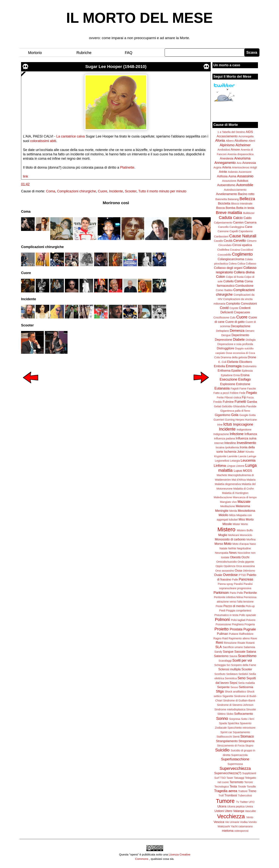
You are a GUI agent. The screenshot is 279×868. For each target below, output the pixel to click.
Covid (224, 308)
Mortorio (35, 53)
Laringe (252, 456)
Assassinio (245, 176)
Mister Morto (240, 524)
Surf (217, 778)
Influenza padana (224, 438)
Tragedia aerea (226, 791)
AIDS (249, 132)
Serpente (223, 687)
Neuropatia (222, 553)
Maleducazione (223, 497)
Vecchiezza (231, 816)
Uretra (249, 806)
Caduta (226, 218)
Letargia (235, 461)
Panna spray (225, 584)
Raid (225, 638)
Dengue (226, 335)
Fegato (251, 393)
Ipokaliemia (232, 447)
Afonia (220, 141)
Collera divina (244, 272)
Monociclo (246, 535)
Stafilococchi (224, 737)
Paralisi (238, 584)
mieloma (228, 831)
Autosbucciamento (235, 190)
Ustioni (219, 811)
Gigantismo (222, 415)
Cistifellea (223, 250)
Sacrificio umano (233, 647)
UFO (251, 802)
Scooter (131, 191)
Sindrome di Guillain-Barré (239, 701)
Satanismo (221, 656)
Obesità (235, 557)
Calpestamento (223, 223)
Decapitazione (241, 326)
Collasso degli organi (228, 268)
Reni (219, 643)
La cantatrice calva (71, 136)
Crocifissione (221, 318)
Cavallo (218, 241)
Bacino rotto (246, 194)
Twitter (244, 802)
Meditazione (228, 506)
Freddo (218, 402)
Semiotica (231, 678)
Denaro (250, 331)
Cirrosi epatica (242, 245)
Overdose (230, 575)
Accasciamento (227, 136)
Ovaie (218, 575)
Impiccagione (243, 424)
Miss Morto (246, 519)
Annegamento (225, 163)
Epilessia (247, 371)
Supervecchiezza (235, 768)
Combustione (244, 286)
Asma (232, 176)
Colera (233, 264)
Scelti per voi (242, 660)
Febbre (234, 393)
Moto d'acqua (240, 544)
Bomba (231, 208)
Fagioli (235, 389)
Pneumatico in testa (226, 615)
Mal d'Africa (239, 480)
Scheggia (220, 665)
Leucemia (248, 460)
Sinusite (251, 709)
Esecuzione (228, 379)
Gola (235, 415)
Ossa (238, 570)
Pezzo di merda (234, 606)
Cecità (228, 241)
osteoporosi (241, 831)
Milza (232, 515)
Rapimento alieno (239, 638)
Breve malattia (229, 213)
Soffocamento (244, 714)
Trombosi (231, 795)
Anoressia (249, 163)
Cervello (240, 241)
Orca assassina (245, 566)
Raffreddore (246, 634)
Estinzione (243, 384)
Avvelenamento (227, 194)
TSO (223, 778)
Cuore (103, 191)
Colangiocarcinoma (231, 259)
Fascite (251, 389)
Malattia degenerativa (228, 484)
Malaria (251, 480)
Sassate (240, 652)
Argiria (218, 167)
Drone (252, 357)
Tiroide (242, 787)
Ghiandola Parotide (245, 406)
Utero (229, 811)
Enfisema (224, 370)
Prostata (236, 629)
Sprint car (226, 732)
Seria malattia (247, 683)
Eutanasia (222, 388)
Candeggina (237, 227)
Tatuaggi (239, 778)
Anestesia (227, 158)
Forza (250, 397)
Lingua (231, 466)
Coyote (234, 308)
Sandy (218, 652)
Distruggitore (226, 348)
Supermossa (235, 764)
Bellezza (247, 199)
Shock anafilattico (235, 692)
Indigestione (244, 430)
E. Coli (222, 362)
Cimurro (252, 241)
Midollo (224, 515)
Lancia (242, 456)
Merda (233, 511)
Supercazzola (239, 755)
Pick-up (250, 606)
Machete (222, 475)
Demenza (237, 331)
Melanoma (243, 506)
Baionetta (221, 199)
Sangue (228, 652)
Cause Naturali (243, 236)
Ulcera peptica (236, 806)
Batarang (233, 199)
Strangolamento (227, 741)
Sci (228, 665)
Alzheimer (243, 145)
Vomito (253, 822)
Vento (250, 817)
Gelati (218, 406)
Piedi (222, 611)
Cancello (223, 227)
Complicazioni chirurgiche (77, 191)
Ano (239, 163)
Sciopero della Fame (244, 665)
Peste (219, 606)
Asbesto (233, 172)
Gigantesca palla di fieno (235, 411)
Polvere (251, 620)
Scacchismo (247, 656)
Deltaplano (223, 331)
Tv (238, 802)
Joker (241, 452)
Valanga (239, 811)
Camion (238, 222)
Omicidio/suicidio (227, 562)
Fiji (244, 397)
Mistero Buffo (245, 530)
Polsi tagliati (238, 620)
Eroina (245, 375)
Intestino (230, 443)
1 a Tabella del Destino (231, 132)
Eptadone (227, 375)
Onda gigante (246, 562)
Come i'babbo (224, 290)
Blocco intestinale (242, 204)
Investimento (246, 443)
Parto (233, 593)
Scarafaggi (225, 661)
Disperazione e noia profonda (235, 344)
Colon (220, 277)
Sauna (233, 656)
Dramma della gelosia (234, 357)
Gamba (252, 402)
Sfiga (220, 691)
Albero (230, 141)
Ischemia (230, 452)
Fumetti (240, 402)
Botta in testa (245, 208)
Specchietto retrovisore (242, 728)
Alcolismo (241, 141)
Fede (242, 393)
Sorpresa (235, 719)
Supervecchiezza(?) (228, 773)
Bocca (220, 208)
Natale (223, 548)
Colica (241, 264)
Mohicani (234, 535)
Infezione (237, 434)
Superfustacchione (235, 759)
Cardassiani (221, 236)
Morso (219, 544)
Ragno (217, 638)
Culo (233, 318)
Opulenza (229, 566)
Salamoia (249, 647)
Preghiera (238, 624)
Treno (252, 791)
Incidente (116, 191)
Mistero (226, 529)
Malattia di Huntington (235, 493)
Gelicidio (227, 406)
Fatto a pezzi (221, 393)
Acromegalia (246, 136)
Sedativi (243, 674)
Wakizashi (224, 826)
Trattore (243, 791)
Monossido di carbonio (230, 539)
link (26, 176)
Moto (228, 544)
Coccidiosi (247, 250)
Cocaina (235, 250)
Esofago (244, 379)
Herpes (240, 420)
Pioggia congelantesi (239, 611)
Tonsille (251, 787)
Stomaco (247, 736)
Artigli (253, 167)
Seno (242, 678)
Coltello (229, 281)
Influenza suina (246, 438)
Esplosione (228, 384)
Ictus (228, 424)
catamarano (245, 826)
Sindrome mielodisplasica (230, 709)
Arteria (227, 167)
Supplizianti (249, 773)
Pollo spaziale (248, 615)
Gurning (230, 420)
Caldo (248, 218)
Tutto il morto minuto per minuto (162, 191)
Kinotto (250, 452)
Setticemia (246, 687)
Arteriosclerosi (241, 167)
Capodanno (246, 231)
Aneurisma (242, 158)
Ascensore (245, 172)
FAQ (129, 53)
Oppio (219, 566)
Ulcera (222, 806)
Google (244, 415)
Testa (233, 786)
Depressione (224, 340)
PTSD (242, 575)
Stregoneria (247, 741)
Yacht (234, 826)
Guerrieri (219, 420)
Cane (249, 227)
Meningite (222, 511)
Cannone (223, 231)
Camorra (250, 222)
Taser (230, 778)
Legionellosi (222, 461)
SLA (218, 647)
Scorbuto (220, 674)
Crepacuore (242, 312)
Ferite (220, 397)
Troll (221, 795)
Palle (235, 580)
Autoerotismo (226, 185)
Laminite (232, 456)
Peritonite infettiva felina (228, 597)
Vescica (219, 822)
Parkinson (221, 593)
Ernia (237, 375)
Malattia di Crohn (244, 489)
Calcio (238, 218)
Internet (219, 443)
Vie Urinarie (232, 822)
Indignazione (221, 434)
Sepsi (234, 683)
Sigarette (228, 696)
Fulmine (228, 402)
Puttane (234, 634)
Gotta (252, 415)
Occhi (245, 557)
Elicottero (246, 362)
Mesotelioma (247, 511)
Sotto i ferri (248, 719)
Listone (240, 466)
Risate (241, 643)
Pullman (222, 634)
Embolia (219, 366)
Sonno (222, 718)
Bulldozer (249, 213)
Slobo (230, 714)
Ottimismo (249, 571)
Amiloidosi (224, 150)
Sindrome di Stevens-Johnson (235, 705)
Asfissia (222, 176)
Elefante (233, 362)
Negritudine (244, 548)
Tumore (225, 801)
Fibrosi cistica (233, 397)
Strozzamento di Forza (231, 746)
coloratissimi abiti (43, 141)
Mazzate (244, 502)
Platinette (127, 167)
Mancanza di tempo (245, 497)
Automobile (245, 185)
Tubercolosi (245, 795)
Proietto (222, 629)
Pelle (240, 593)
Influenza (251, 434)
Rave (254, 638)
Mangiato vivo (228, 502)
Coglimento (242, 254)
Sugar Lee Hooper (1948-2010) (116, 67)
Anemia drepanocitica (240, 154)
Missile (227, 524)
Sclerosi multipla (229, 669)
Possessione (223, 624)
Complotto (233, 303)
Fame (243, 389)
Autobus (243, 181)
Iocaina (220, 447)
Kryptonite (220, 456)
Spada (223, 723)
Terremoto (236, 782)
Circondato (225, 245)
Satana (251, 652)
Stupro (249, 746)
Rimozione (230, 643)
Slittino (221, 714)
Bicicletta (224, 203)
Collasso (251, 264)
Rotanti (250, 643)
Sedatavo (232, 674)
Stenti (236, 737)
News (233, 553)
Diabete (239, 340)
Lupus (238, 471)
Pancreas (246, 579)
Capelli (234, 231)
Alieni (252, 141)
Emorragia (234, 366)
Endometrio (250, 366)
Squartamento (241, 732)
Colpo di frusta (235, 277)
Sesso (234, 687)
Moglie (223, 535)
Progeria (250, 624)
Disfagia (251, 340)
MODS (248, 471)
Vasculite (250, 811)
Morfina (251, 539)
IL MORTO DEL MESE (139, 18)
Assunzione (229, 181)
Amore (235, 149)
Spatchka (233, 723)
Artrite (223, 172)
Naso (253, 544)
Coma (51, 191)
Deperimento (240, 335)
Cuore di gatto (235, 322)
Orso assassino (225, 571)
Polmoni (222, 620)
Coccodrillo (224, 255)
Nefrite (232, 548)
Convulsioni (249, 303)
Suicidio (222, 750)
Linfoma (220, 466)
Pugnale (250, 629)
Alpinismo (227, 145)
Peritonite (250, 593)
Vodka (244, 822)
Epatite (236, 370)
